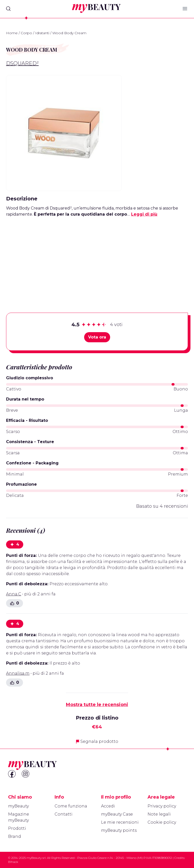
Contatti (64, 814)
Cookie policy (162, 822)
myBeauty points (119, 830)
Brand (15, 836)
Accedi (108, 806)
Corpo (26, 33)
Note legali (159, 814)
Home (12, 33)
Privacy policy (162, 806)
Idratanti (42, 33)
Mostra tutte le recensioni (97, 705)
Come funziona (71, 806)
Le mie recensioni (120, 822)
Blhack (13, 862)
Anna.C (14, 594)
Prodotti (17, 828)
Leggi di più (144, 214)
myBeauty (18, 806)
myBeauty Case (117, 814)
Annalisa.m (18, 673)
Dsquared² (22, 63)
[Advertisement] (97, 257)
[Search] (8, 9)
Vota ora (97, 337)
